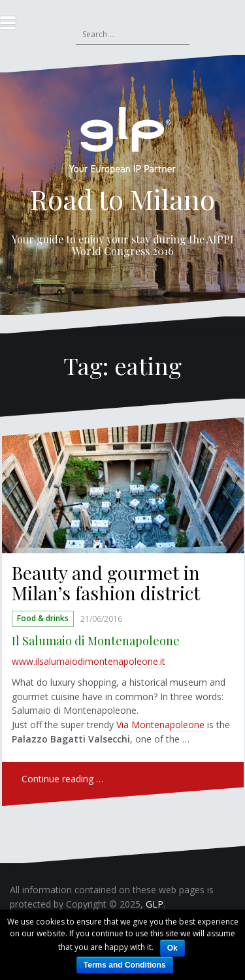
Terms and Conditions (125, 965)
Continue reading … (62, 779)
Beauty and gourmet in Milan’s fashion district (106, 583)
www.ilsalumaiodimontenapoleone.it (89, 661)
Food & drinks (43, 619)
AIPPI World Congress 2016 (153, 245)
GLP (155, 904)
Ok (172, 948)
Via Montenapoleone (160, 725)
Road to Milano (122, 199)
